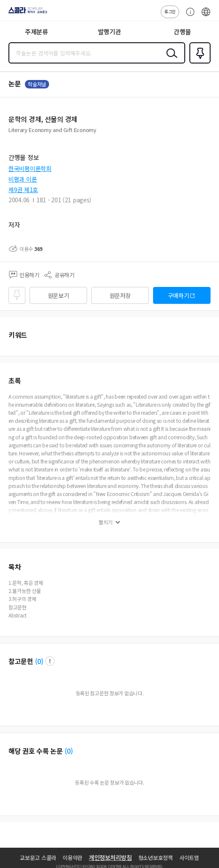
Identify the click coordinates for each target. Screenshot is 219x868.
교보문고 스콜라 (38, 858)
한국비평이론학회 (30, 168)
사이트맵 (189, 858)
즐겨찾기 (198, 63)
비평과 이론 (23, 179)
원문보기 (59, 295)
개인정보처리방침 (110, 857)
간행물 (182, 32)
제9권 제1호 (23, 190)
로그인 (170, 11)
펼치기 (105, 522)
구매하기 (179, 295)
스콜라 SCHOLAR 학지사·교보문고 (26, 13)
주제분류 (37, 32)
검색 (170, 60)
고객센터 (188, 16)
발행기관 (110, 32)
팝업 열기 (50, 661)
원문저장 (120, 295)
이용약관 (73, 858)
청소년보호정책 (156, 858)
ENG (206, 16)
